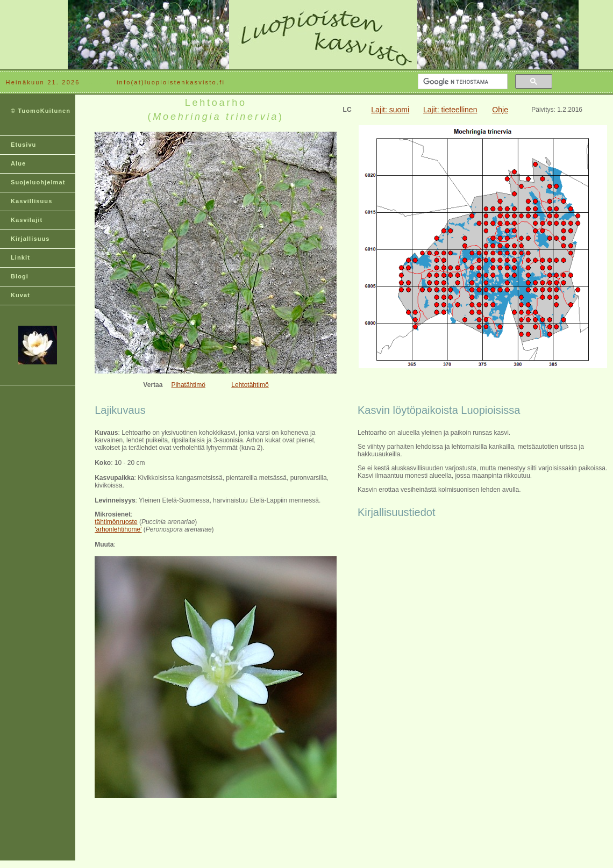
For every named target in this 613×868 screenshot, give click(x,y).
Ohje (500, 110)
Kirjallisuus (30, 239)
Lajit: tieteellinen (450, 110)
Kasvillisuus (31, 201)
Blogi (20, 276)
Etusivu (23, 145)
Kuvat (20, 295)
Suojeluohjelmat (38, 182)
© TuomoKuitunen (41, 111)
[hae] (462, 82)
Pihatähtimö (188, 385)
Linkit (20, 257)
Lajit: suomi (390, 110)
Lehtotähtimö (250, 385)
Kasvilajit (27, 220)
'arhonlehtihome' (118, 529)
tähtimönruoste (116, 522)
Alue (18, 163)
